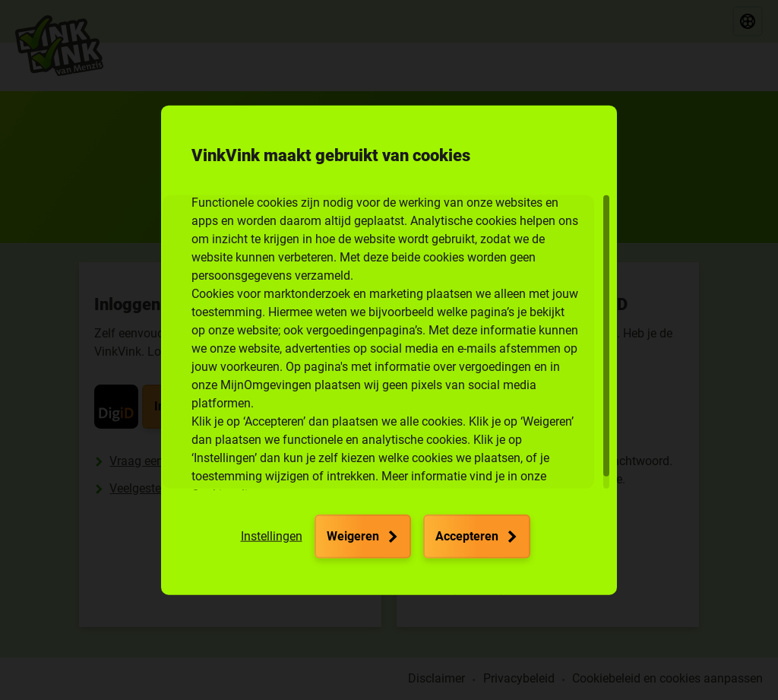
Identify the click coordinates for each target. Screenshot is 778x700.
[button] (272, 537)
